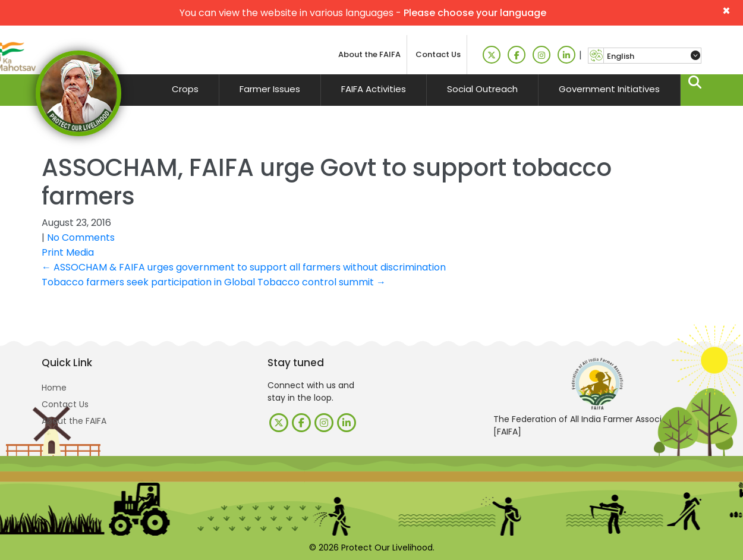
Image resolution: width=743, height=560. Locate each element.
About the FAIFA (369, 54)
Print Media (68, 252)
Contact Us (438, 54)
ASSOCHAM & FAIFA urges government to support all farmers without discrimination (244, 267)
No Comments (81, 237)
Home (54, 388)
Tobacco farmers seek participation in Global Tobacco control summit (214, 282)
